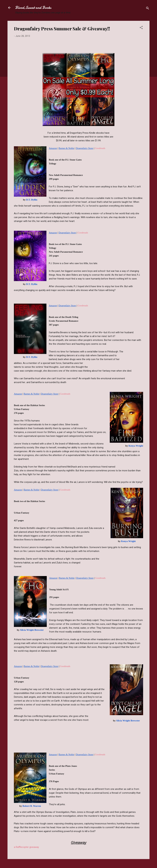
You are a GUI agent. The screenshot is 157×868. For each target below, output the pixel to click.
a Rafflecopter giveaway (26, 847)
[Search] (148, 9)
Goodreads (100, 148)
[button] (141, 28)
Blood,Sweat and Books (33, 8)
